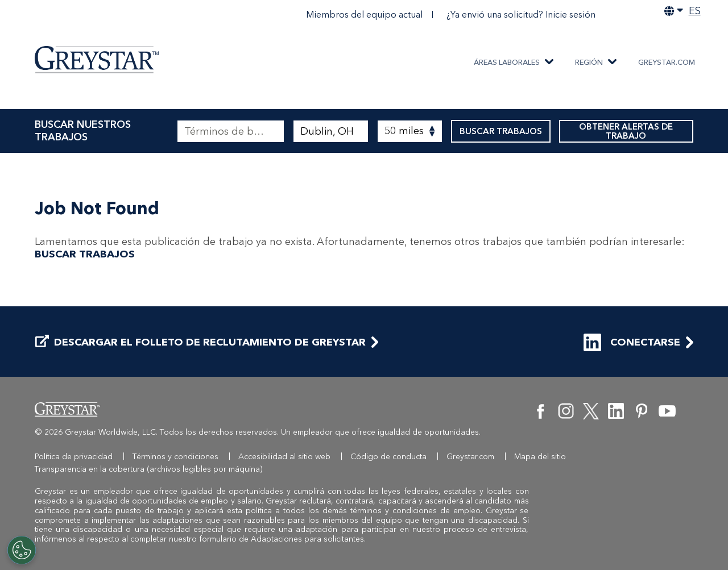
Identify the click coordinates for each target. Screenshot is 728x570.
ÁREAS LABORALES (507, 62)
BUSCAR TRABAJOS (501, 131)
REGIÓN (589, 62)
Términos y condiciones (175, 457)
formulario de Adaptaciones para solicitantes (282, 539)
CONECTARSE (632, 342)
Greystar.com (667, 62)
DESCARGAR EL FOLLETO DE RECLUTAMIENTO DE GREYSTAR (200, 342)
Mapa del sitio (540, 457)
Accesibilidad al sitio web (284, 457)
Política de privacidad (74, 457)
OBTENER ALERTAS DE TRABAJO (626, 131)
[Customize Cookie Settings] (22, 550)
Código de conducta (388, 457)
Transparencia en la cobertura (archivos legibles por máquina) (149, 469)
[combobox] (331, 131)
